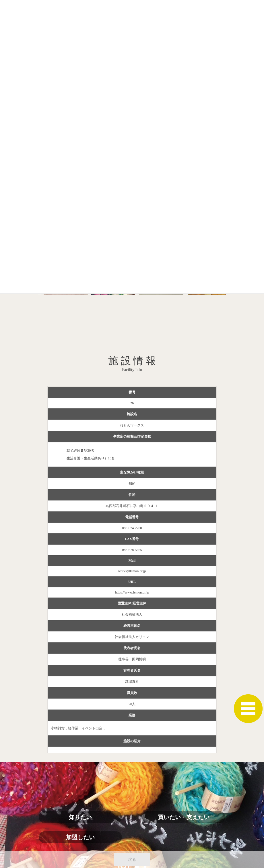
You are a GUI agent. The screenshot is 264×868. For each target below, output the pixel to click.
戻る (132, 860)
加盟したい (80, 837)
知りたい (80, 817)
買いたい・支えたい (184, 817)
